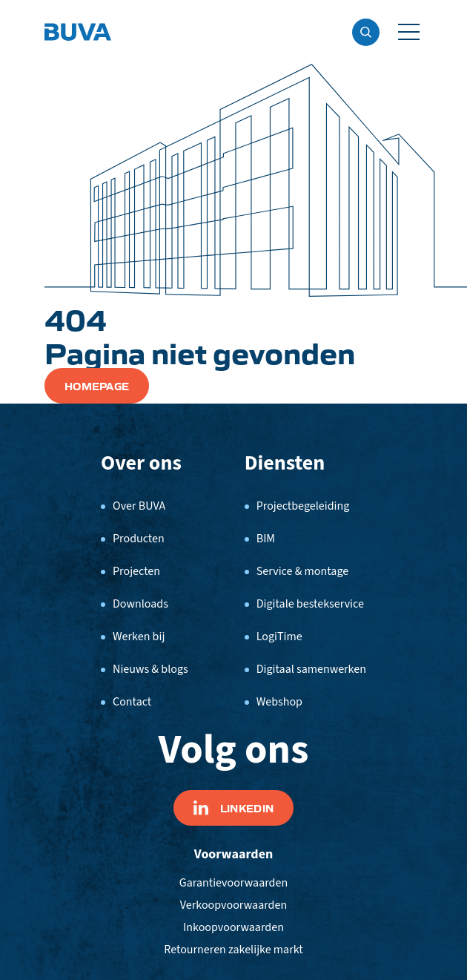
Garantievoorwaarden (233, 883)
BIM (266, 539)
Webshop (279, 702)
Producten (139, 539)
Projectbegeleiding (303, 506)
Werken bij (139, 637)
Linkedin (233, 808)
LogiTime (279, 637)
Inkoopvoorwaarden (233, 927)
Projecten (136, 571)
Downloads (140, 604)
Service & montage (302, 571)
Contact (132, 702)
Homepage (97, 386)
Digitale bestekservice (310, 604)
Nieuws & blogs (150, 669)
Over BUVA (139, 506)
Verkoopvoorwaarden (233, 905)
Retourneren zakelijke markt (233, 950)
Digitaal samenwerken (311, 669)
